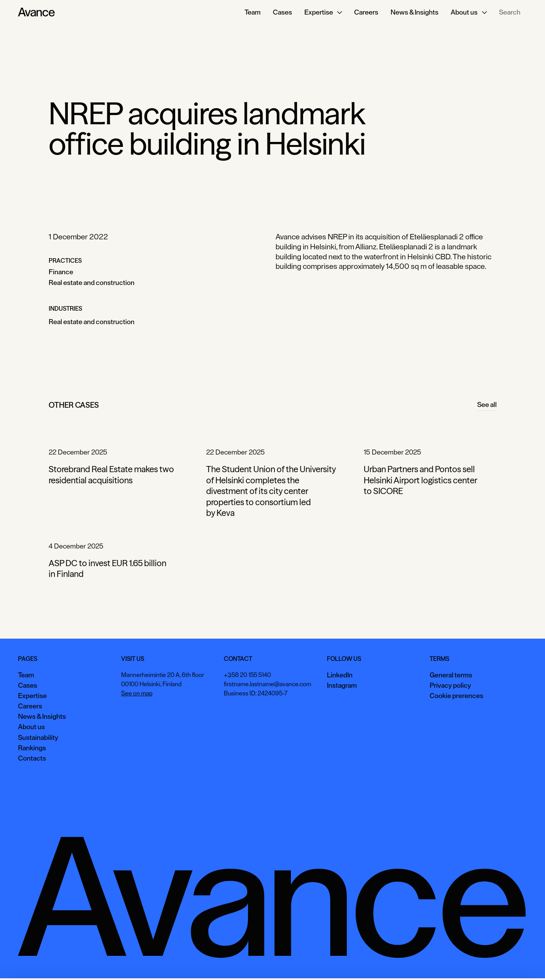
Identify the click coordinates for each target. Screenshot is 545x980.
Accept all (409, 963)
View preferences (457, 963)
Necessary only (512, 963)
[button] (323, 12)
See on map (137, 693)
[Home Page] (36, 12)
